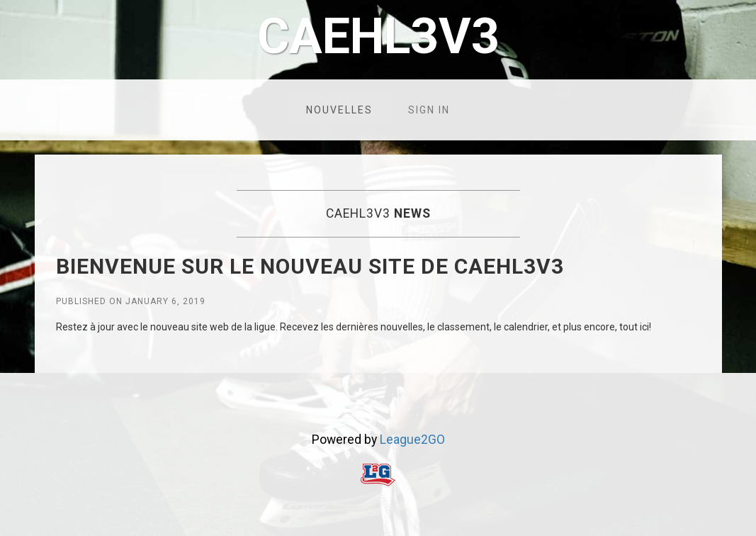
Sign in (429, 110)
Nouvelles (339, 110)
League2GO (412, 440)
